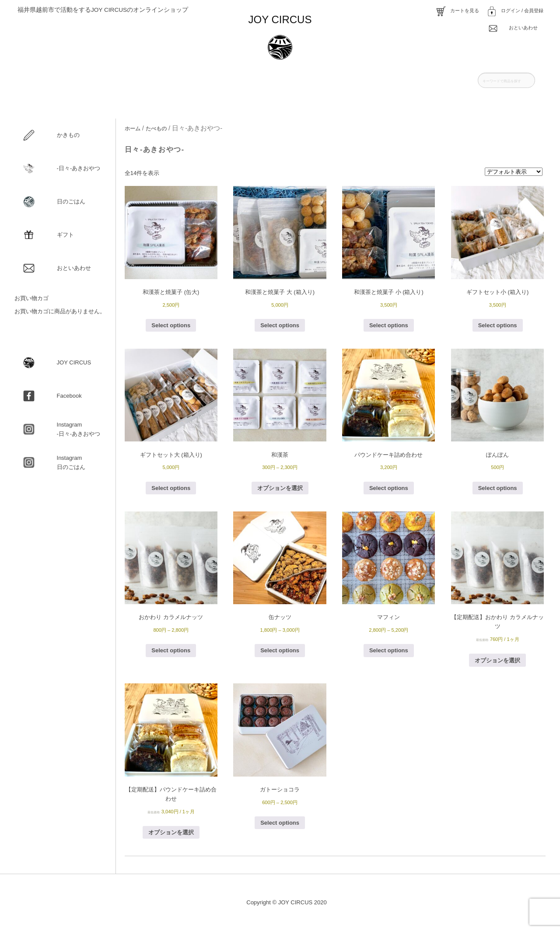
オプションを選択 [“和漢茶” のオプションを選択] (280, 488)
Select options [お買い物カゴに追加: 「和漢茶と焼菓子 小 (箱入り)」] (389, 325)
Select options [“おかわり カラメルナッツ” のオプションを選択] (171, 650)
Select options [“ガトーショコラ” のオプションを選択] (280, 823)
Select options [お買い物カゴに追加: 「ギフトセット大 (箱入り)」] (171, 488)
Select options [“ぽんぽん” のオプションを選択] (498, 488)
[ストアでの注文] (514, 172)
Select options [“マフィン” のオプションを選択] (389, 650)
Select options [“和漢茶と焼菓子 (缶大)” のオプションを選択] (171, 325)
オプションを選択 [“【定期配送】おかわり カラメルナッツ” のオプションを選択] (497, 660)
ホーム (133, 129)
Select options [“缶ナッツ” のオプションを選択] (280, 650)
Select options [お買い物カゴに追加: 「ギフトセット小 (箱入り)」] (498, 325)
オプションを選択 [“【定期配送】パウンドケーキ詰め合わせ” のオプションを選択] (171, 832)
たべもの (156, 129)
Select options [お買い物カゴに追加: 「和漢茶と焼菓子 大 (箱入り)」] (280, 325)
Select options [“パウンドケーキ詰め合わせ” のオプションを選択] (389, 488)
